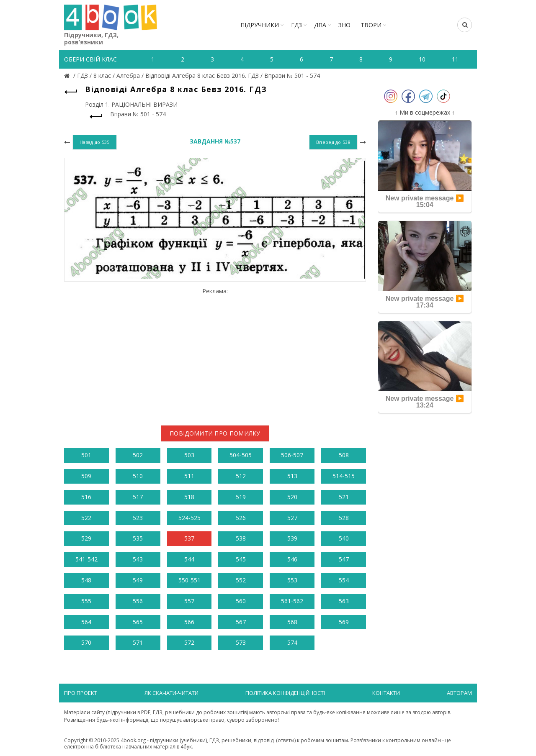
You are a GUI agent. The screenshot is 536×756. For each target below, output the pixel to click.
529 (86, 538)
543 (138, 559)
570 (86, 642)
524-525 (189, 518)
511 (189, 476)
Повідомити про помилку (215, 433)
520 (292, 497)
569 (344, 622)
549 (138, 580)
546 (292, 559)
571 (138, 642)
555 (86, 601)
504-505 (241, 455)
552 (241, 580)
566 (189, 622)
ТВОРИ (371, 25)
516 (86, 497)
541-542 (86, 559)
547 (344, 559)
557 (189, 601)
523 (138, 518)
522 (86, 518)
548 (86, 580)
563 (344, 601)
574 (292, 642)
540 (344, 538)
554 (344, 580)
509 (86, 476)
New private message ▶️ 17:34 (425, 302)
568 (292, 622)
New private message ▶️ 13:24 (425, 402)
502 (138, 455)
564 (86, 622)
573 (241, 642)
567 (241, 622)
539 (292, 538)
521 (344, 497)
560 (241, 601)
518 (189, 497)
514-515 (344, 476)
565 (138, 622)
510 (138, 476)
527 (292, 518)
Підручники (260, 25)
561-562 (292, 601)
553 (292, 580)
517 (138, 497)
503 (189, 455)
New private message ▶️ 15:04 (425, 201)
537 (189, 538)
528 (344, 518)
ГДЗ (296, 25)
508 (344, 455)
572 (189, 642)
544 (189, 559)
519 (241, 497)
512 (241, 476)
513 (292, 476)
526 (241, 518)
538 (241, 538)
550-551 (189, 580)
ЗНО (344, 25)
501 (86, 455)
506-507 (292, 455)
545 (241, 559)
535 (138, 538)
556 (138, 601)
